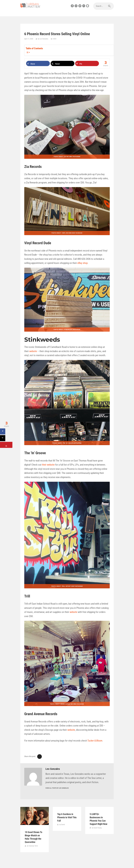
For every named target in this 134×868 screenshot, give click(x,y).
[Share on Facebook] (38, 63)
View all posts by (57, 788)
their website (48, 465)
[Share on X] (63, 63)
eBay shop (82, 263)
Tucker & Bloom (95, 741)
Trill (27, 596)
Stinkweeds (42, 340)
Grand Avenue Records (41, 714)
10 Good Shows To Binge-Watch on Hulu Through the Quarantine (33, 837)
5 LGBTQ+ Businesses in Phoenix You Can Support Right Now (98, 819)
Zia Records (33, 167)
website (33, 351)
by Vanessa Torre (32, 846)
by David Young (96, 828)
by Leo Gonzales (43, 39)
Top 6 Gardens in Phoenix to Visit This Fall (67, 817)
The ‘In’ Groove (35, 453)
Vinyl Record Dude (38, 243)
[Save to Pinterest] (87, 63)
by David (62, 825)
